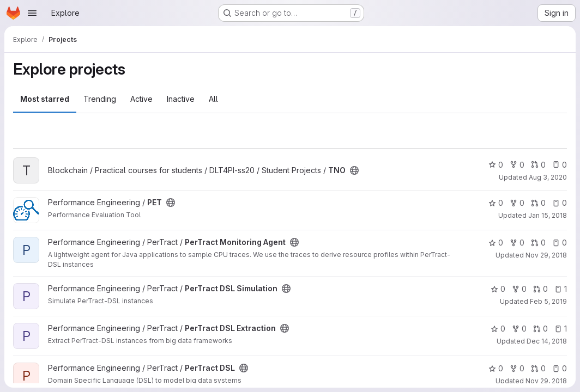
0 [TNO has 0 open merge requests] (538, 165)
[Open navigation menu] (32, 13)
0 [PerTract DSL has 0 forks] (517, 368)
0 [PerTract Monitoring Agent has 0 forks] (517, 243)
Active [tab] (141, 99)
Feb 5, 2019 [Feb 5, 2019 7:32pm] (548, 301)
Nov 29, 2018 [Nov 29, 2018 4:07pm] (546, 255)
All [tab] (213, 99)
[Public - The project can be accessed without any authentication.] (354, 170)
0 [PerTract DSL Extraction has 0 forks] (519, 329)
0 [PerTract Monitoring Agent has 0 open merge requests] (538, 243)
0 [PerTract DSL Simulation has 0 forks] (519, 289)
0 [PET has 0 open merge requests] (538, 203)
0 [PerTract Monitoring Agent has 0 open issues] (560, 243)
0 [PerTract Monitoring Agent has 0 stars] (496, 243)
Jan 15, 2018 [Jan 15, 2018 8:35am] (548, 215)
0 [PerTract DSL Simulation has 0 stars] (498, 289)
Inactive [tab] (181, 99)
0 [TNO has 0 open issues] (560, 165)
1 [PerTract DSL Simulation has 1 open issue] (561, 289)
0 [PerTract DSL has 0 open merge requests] (538, 368)
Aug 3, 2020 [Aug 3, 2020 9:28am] (548, 177)
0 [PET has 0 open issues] (560, 203)
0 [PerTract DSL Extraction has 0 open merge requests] (540, 329)
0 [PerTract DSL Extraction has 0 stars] (498, 329)
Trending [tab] (100, 99)
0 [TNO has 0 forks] (517, 165)
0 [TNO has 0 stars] (496, 165)
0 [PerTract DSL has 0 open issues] (560, 368)
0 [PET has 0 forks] (517, 203)
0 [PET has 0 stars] (496, 203)
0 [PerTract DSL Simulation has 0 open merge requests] (540, 289)
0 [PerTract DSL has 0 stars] (496, 368)
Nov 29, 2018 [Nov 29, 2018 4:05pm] (546, 381)
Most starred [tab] (45, 99)
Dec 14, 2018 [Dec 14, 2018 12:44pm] (547, 341)
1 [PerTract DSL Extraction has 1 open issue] (561, 329)
